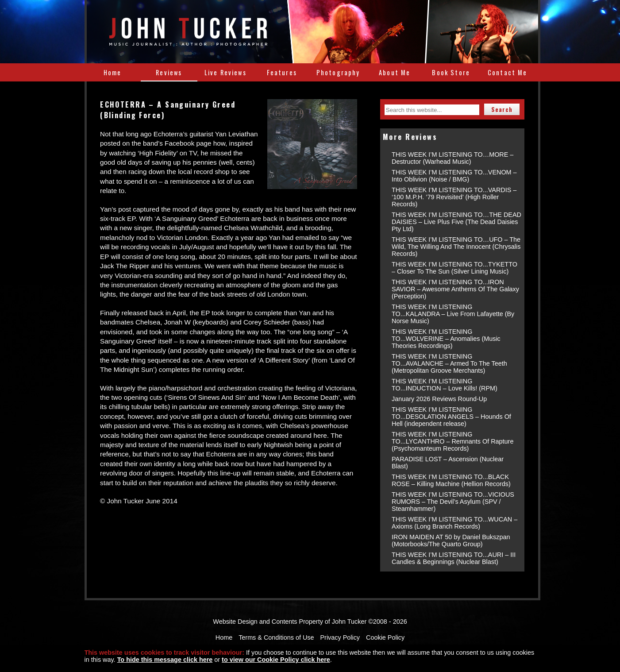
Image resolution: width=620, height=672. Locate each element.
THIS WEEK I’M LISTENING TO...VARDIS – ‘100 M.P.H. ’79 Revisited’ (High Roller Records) (454, 197)
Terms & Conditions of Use (276, 637)
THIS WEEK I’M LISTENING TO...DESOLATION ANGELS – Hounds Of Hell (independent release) (451, 417)
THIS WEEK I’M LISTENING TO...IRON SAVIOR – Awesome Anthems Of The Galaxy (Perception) (455, 289)
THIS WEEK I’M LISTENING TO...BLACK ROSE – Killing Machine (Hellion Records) (451, 480)
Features (282, 72)
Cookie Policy (385, 637)
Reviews (169, 72)
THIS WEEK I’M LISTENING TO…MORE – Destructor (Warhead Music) (452, 158)
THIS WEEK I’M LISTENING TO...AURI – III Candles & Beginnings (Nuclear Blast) (454, 558)
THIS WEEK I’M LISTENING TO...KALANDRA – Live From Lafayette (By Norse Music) (453, 314)
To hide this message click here (165, 660)
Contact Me (508, 72)
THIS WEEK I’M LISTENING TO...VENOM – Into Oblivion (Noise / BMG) (454, 176)
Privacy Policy (340, 637)
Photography (338, 72)
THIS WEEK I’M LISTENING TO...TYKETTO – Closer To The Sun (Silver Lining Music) (454, 268)
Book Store (451, 72)
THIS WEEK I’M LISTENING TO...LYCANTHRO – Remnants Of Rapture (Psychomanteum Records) (452, 441)
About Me (395, 72)
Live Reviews (225, 72)
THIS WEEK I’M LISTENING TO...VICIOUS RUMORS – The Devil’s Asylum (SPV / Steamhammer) (453, 502)
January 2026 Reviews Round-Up (439, 399)
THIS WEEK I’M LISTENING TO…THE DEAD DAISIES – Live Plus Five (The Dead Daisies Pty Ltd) (456, 222)
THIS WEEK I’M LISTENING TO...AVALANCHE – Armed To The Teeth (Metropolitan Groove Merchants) (449, 363)
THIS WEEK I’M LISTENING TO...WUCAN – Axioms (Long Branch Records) (454, 523)
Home (113, 72)
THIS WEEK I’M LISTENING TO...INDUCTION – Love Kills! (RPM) (445, 385)
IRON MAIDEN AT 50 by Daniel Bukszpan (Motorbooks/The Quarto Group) (451, 541)
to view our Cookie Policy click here (276, 660)
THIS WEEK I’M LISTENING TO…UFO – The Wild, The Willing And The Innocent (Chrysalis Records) (456, 247)
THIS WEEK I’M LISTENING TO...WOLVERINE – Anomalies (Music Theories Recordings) (446, 339)
